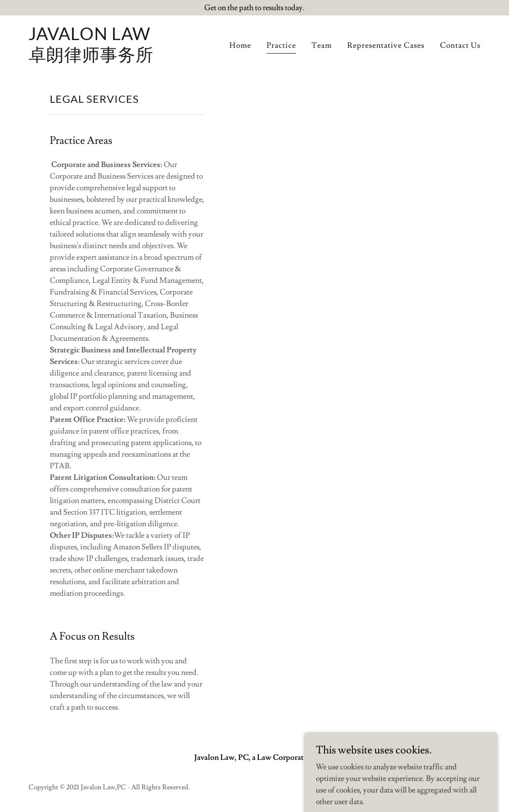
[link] (91, 58)
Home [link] (240, 45)
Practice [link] (281, 45)
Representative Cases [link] (386, 45)
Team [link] (322, 45)
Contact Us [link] (460, 45)
